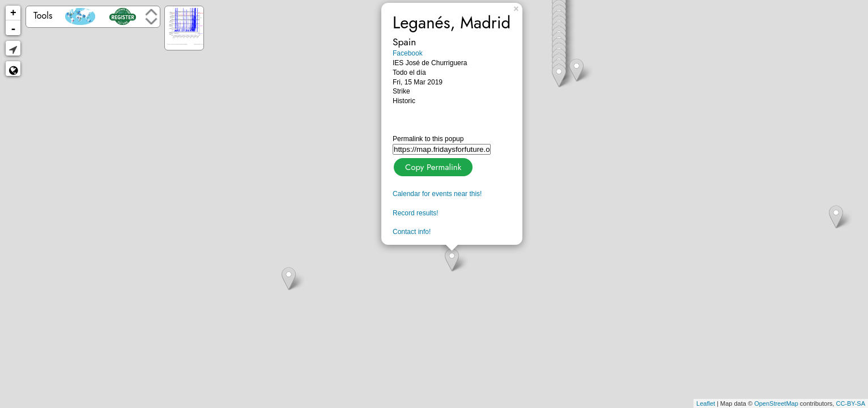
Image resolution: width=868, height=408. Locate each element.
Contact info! (412, 232)
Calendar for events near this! (437, 194)
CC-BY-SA (850, 403)
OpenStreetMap (776, 403)
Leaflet (706, 403)
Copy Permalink (432, 166)
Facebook (408, 53)
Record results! (416, 213)
